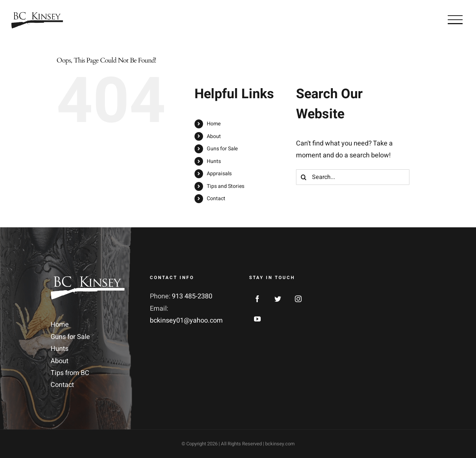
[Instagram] (298, 299)
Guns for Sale (222, 149)
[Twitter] (278, 299)
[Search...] (353, 177)
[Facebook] (257, 299)
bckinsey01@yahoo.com (186, 321)
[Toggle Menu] (455, 20)
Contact (216, 198)
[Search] (304, 177)
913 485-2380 (192, 296)
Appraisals (219, 174)
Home (214, 124)
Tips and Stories (226, 186)
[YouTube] (257, 319)
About (214, 136)
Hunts (214, 161)
